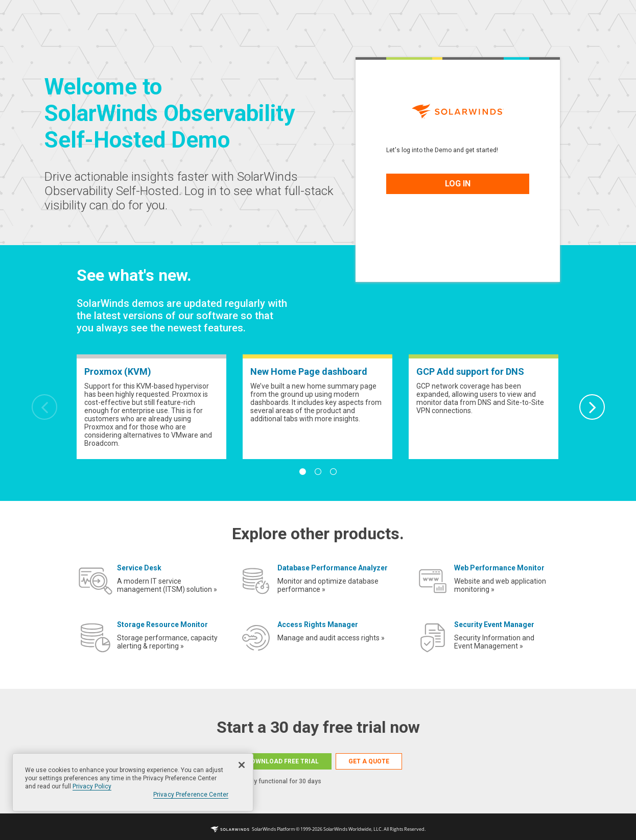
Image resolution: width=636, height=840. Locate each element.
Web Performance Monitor (499, 568)
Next (592, 407)
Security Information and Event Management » (494, 642)
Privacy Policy (92, 786)
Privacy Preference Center (191, 795)
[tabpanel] (151, 407)
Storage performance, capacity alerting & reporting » (167, 642)
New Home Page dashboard (309, 371)
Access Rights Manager (318, 625)
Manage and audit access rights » (331, 638)
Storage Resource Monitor (162, 625)
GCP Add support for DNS (470, 371)
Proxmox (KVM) (118, 371)
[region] (133, 782)
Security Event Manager (494, 625)
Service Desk (139, 568)
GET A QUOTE (369, 761)
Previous (44, 407)
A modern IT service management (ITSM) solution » (167, 585)
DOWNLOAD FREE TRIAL (283, 761)
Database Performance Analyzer (333, 568)
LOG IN (458, 184)
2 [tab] (318, 472)
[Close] (242, 765)
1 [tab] (303, 472)
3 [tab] (334, 472)
